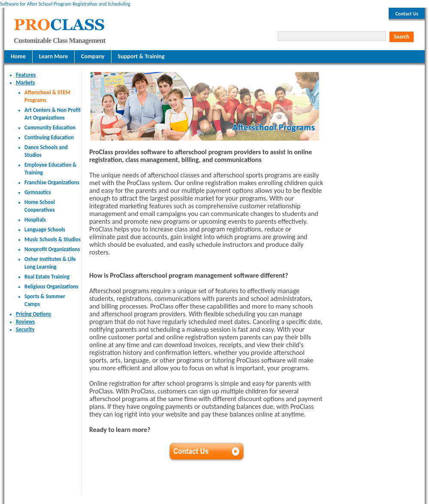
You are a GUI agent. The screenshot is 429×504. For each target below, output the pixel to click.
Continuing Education (49, 137)
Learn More (53, 56)
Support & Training (141, 56)
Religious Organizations (51, 286)
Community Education (50, 127)
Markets (25, 82)
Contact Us (407, 14)
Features (26, 75)
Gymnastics (38, 192)
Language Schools (45, 229)
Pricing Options (33, 314)
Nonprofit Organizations (52, 249)
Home (18, 56)
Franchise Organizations (52, 182)
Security (25, 329)
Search (402, 37)
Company (93, 56)
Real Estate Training (47, 277)
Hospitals (35, 220)
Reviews (25, 322)
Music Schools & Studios (53, 239)
